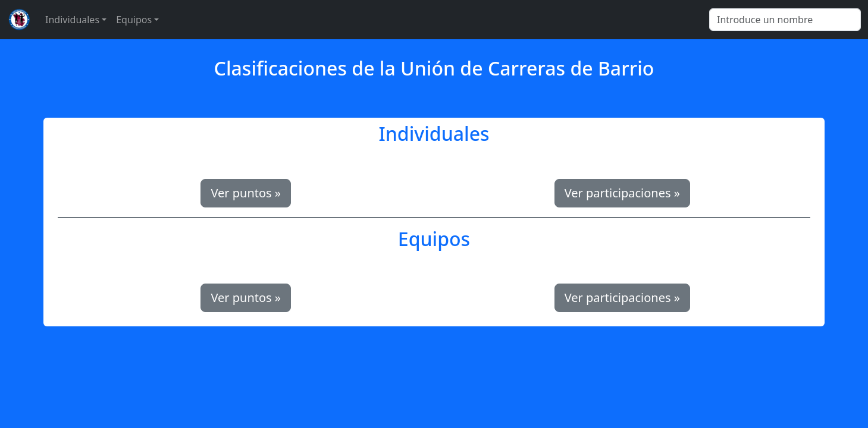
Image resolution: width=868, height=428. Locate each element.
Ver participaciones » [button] (622, 193)
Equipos (134, 20)
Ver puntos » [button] (246, 193)
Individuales (72, 20)
